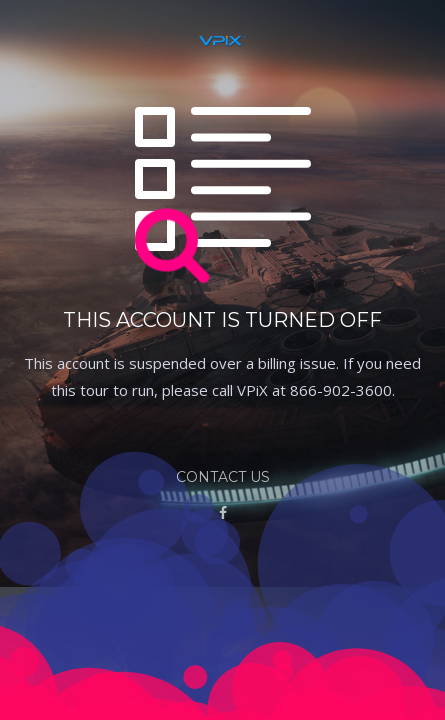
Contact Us (223, 477)
